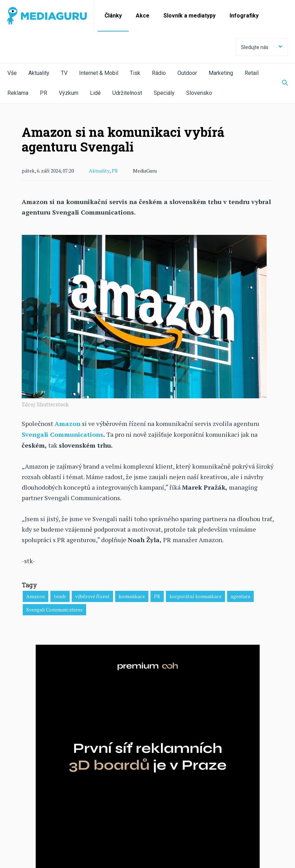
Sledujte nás (262, 47)
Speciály (164, 93)
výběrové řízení (92, 596)
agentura (240, 596)
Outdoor (187, 73)
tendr (60, 596)
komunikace (132, 596)
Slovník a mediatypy (189, 16)
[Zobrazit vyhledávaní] (281, 83)
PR (44, 93)
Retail (252, 73)
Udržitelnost (127, 93)
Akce (143, 16)
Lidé (95, 93)
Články (113, 16)
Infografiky (244, 16)
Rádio (159, 73)
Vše (12, 73)
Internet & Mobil (99, 73)
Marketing (221, 73)
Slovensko (199, 93)
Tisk (135, 73)
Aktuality (39, 73)
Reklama (18, 93)
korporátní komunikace (195, 596)
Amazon (36, 596)
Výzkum (69, 93)
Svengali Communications (63, 434)
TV (64, 73)
